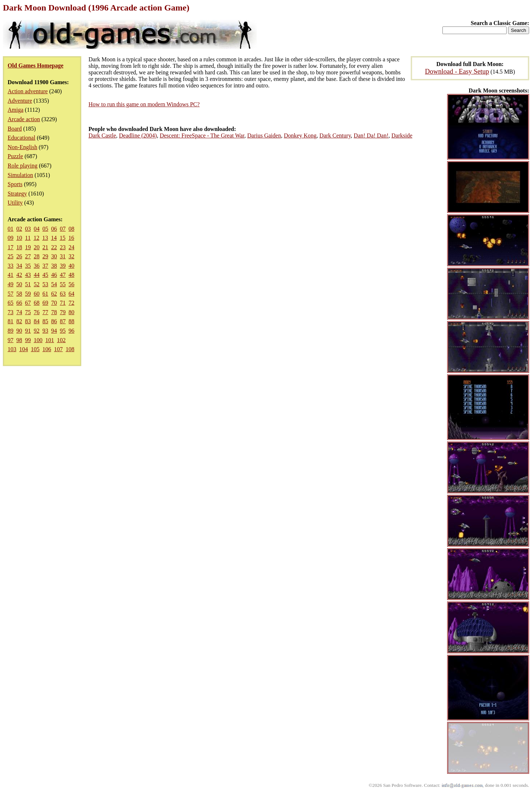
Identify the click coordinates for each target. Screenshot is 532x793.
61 (45, 294)
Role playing (22, 166)
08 (71, 229)
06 (54, 229)
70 (54, 303)
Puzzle (15, 156)
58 (19, 294)
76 (37, 312)
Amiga (16, 110)
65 (11, 303)
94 (54, 331)
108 (70, 349)
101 (50, 340)
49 (11, 284)
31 (63, 256)
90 (19, 331)
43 (28, 275)
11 (28, 238)
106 (47, 349)
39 (63, 266)
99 (28, 340)
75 (28, 312)
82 (19, 321)
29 (45, 256)
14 (54, 238)
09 (11, 238)
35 (28, 266)
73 (11, 312)
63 (63, 294)
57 (11, 294)
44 (37, 275)
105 (35, 349)
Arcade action (24, 119)
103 (12, 349)
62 (54, 294)
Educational (21, 138)
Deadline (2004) (138, 135)
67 (28, 303)
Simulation (20, 175)
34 (19, 266)
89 (11, 331)
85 (45, 321)
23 (63, 247)
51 (28, 284)
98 (19, 340)
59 (28, 294)
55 (63, 284)
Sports (15, 184)
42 (19, 275)
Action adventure (28, 91)
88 (71, 321)
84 (37, 321)
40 (71, 266)
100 (38, 340)
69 (45, 303)
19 (28, 247)
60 (37, 294)
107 (58, 349)
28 (37, 256)
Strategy (17, 194)
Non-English (22, 147)
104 (24, 349)
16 (71, 238)
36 (37, 266)
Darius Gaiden (264, 135)
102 (61, 340)
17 (11, 247)
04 (37, 229)
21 (45, 247)
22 (54, 247)
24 (71, 247)
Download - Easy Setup (457, 71)
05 (45, 229)
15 (62, 238)
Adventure (20, 101)
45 (45, 275)
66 (19, 303)
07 (63, 229)
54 (54, 284)
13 (45, 238)
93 (45, 331)
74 (19, 312)
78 (54, 312)
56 (71, 284)
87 (63, 321)
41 (11, 275)
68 (37, 303)
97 (11, 340)
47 (63, 275)
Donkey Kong (300, 135)
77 (45, 312)
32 (71, 256)
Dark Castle (102, 135)
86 (54, 321)
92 (37, 331)
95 (63, 331)
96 (71, 331)
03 (28, 229)
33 (11, 266)
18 (19, 247)
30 (54, 256)
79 (63, 312)
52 (37, 284)
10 (19, 238)
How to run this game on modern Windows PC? (144, 104)
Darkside (402, 135)
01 (11, 229)
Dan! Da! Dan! (371, 135)
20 (37, 247)
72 (71, 303)
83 (28, 321)
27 (28, 256)
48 (71, 275)
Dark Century (335, 135)
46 (54, 275)
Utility (15, 203)
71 (63, 303)
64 (71, 294)
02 (19, 229)
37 (45, 266)
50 (19, 284)
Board (15, 129)
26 (19, 256)
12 (36, 238)
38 (54, 266)
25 (11, 256)
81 (11, 321)
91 (28, 331)
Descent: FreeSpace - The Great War (202, 135)
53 (45, 284)
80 (71, 312)
